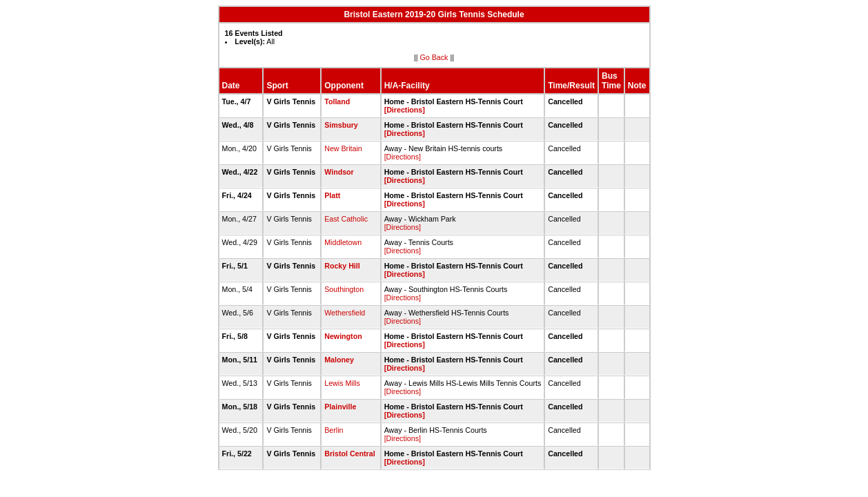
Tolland (337, 101)
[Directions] (405, 110)
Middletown (343, 242)
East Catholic (346, 219)
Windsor (339, 172)
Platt (332, 195)
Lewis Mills (342, 383)
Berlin (334, 430)
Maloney (339, 360)
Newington (343, 336)
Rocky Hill (342, 266)
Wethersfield (345, 313)
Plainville (340, 407)
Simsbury (341, 125)
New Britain (343, 148)
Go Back (434, 57)
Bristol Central (349, 454)
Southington (344, 289)
